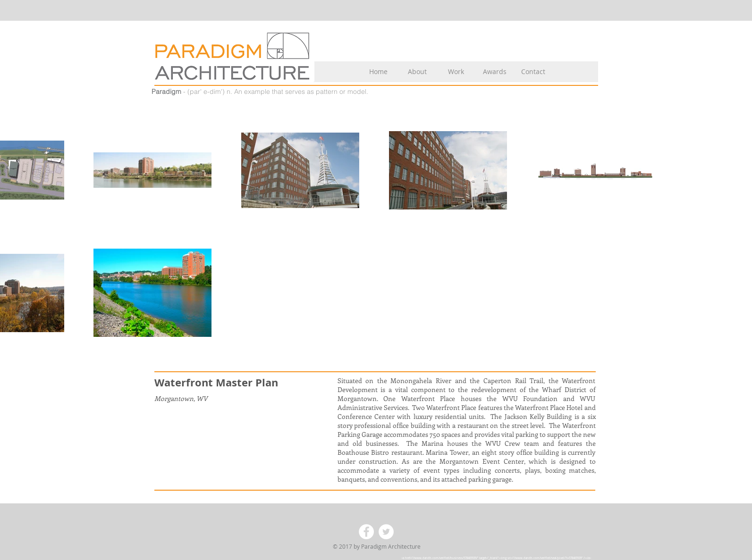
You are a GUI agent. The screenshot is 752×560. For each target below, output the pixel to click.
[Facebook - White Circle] (366, 532)
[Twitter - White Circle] (386, 532)
